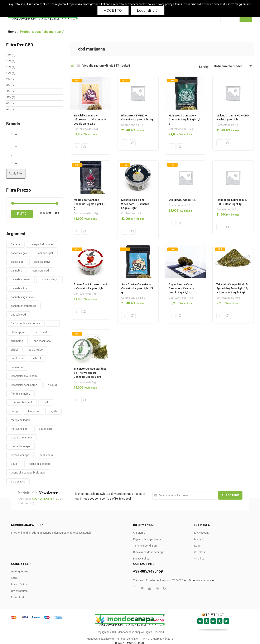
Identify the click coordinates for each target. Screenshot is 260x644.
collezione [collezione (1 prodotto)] (17, 367)
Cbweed (22, 141)
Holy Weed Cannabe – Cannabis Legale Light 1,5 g (185, 120)
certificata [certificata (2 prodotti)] (17, 358)
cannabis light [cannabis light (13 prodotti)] (19, 288)
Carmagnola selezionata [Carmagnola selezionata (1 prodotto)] (25, 323)
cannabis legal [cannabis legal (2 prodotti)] (49, 279)
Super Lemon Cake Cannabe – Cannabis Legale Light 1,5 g (182, 289)
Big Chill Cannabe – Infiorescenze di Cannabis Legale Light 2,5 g (90, 120)
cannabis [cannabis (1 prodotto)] (16, 271)
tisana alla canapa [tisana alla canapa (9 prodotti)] (40, 464)
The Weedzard (27, 163)
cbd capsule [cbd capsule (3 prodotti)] (18, 332)
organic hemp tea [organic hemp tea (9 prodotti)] (21, 438)
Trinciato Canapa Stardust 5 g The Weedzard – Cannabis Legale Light (90, 374)
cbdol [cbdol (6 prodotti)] (14, 350)
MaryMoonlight (27, 148)
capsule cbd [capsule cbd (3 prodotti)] (18, 315)
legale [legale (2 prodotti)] (54, 411)
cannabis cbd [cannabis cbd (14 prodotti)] (41, 271)
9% (8, 109)
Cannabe (23, 134)
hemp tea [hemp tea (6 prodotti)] (34, 411)
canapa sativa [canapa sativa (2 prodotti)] (42, 262)
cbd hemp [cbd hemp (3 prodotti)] (17, 341)
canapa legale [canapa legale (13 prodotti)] (19, 253)
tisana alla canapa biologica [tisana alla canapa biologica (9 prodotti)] (28, 473)
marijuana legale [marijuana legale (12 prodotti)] (21, 420)
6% (8, 103)
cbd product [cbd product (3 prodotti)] (36, 350)
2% (8, 79)
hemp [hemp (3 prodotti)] (14, 411)
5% (8, 91)
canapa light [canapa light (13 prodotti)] (46, 253)
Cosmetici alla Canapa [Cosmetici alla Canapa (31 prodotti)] (24, 376)
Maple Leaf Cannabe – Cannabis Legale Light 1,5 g (89, 204)
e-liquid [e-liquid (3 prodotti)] (52, 385)
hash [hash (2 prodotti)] (46, 402)
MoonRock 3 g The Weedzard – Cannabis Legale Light (135, 204)
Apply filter (16, 173)
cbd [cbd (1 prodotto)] (53, 323)
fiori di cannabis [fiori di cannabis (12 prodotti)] (20, 394)
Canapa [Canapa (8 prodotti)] (15, 244)
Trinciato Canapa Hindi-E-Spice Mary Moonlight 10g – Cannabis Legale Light (232, 289)
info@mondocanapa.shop (200, 580)
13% (9, 67)
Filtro (22, 214)
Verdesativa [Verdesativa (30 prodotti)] (18, 482)
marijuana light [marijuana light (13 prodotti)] (20, 429)
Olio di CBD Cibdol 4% (182, 200)
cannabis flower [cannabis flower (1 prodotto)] (21, 279)
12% (9, 61)
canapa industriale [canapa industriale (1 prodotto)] (42, 244)
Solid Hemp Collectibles (32, 155)
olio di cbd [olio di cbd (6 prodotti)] (45, 429)
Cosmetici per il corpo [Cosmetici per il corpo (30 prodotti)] (24, 385)
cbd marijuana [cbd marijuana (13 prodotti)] (42, 341)
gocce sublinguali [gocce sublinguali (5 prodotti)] (22, 402)
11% (9, 55)
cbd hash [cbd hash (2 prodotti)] (42, 332)
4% (8, 85)
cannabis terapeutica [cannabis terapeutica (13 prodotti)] (23, 306)
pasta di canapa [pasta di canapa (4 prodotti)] (21, 446)
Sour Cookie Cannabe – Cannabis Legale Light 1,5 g (137, 289)
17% (9, 73)
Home (12, 32)
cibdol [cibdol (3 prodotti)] (37, 358)
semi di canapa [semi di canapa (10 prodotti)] (20, 455)
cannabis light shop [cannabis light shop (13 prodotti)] (23, 297)
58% (9, 97)
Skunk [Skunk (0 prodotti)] (15, 464)
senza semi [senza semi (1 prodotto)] (47, 455)
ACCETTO (113, 11)
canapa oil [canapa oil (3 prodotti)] (17, 262)
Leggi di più (148, 11)
